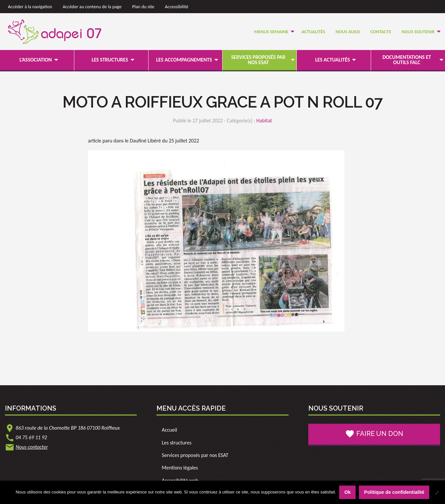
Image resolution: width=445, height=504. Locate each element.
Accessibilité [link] (177, 7)
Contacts (381, 32)
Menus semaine (271, 32)
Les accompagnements (184, 60)
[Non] (437, 492)
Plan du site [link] (143, 7)
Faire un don (374, 434)
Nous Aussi (348, 32)
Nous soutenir (418, 32)
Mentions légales (180, 468)
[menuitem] (272, 32)
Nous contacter (32, 447)
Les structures (110, 60)
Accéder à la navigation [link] (30, 7)
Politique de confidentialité (394, 492)
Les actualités (332, 60)
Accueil (169, 430)
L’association (35, 60)
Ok (348, 492)
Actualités (313, 32)
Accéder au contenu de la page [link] (92, 7)
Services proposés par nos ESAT (258, 60)
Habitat (264, 121)
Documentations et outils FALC (407, 60)
